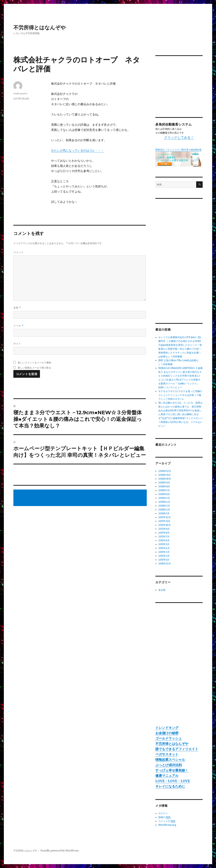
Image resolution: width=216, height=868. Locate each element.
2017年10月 (165, 525)
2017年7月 (164, 537)
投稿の (164, 817)
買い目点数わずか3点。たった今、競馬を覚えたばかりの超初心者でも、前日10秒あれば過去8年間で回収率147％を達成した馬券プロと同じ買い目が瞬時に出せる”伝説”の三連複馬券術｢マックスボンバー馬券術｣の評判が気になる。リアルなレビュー (180, 414)
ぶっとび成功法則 (169, 765)
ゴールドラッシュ (169, 738)
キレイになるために (170, 786)
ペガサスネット (167, 754)
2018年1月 (164, 513)
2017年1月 (164, 560)
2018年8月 (164, 486)
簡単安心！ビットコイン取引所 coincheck (178, 150)
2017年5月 (164, 544)
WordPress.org (167, 825)
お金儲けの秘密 (167, 733)
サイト (17, 344)
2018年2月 (164, 510)
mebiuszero (20, 93)
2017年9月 (164, 529)
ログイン (163, 813)
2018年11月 (165, 475)
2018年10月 (165, 479)
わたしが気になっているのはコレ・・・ (77, 150)
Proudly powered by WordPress (60, 851)
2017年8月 (164, 533)
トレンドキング (167, 728)
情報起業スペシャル (170, 760)
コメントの (167, 821)
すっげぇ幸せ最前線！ (172, 770)
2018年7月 (164, 490)
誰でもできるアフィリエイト (177, 749)
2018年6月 (164, 494)
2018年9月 (164, 483)
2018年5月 (164, 498)
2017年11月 (164, 521)
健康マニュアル (167, 776)
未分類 (162, 590)
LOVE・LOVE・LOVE (173, 781)
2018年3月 (164, 506)
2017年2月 (164, 556)
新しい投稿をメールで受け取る (34, 368)
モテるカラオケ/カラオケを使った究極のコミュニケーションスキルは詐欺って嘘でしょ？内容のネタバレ (180, 395)
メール (18, 326)
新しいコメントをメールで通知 (34, 363)
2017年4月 (164, 548)
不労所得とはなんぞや (40, 28)
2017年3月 (164, 552)
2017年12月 (165, 517)
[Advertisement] (81, 498)
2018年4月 (164, 502)
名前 (17, 308)
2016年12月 (165, 564)
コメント (19, 252)
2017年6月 (164, 540)
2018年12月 (165, 471)
